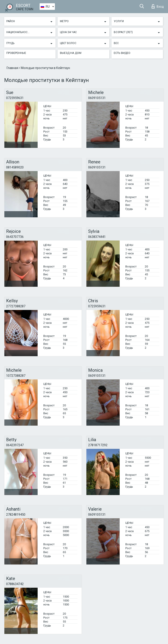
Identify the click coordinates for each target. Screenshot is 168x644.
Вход (158, 6)
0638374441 (97, 237)
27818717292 (98, 445)
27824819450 (16, 515)
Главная (13, 68)
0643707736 (15, 237)
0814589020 (15, 167)
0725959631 (15, 98)
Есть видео (122, 53)
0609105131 (97, 98)
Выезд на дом (71, 53)
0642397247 (15, 445)
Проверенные (16, 53)
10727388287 (16, 376)
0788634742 (15, 584)
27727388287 (16, 306)
